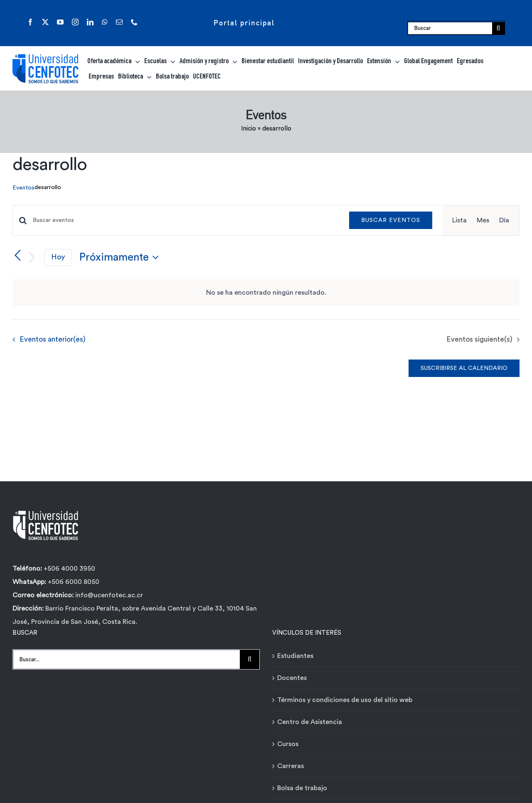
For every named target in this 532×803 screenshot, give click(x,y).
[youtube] (60, 22)
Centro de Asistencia (310, 722)
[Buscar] (450, 28)
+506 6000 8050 (73, 582)
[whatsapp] (105, 22)
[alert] (266, 293)
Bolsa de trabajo (302, 788)
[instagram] (75, 22)
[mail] (119, 22)
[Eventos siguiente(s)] (32, 257)
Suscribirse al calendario (464, 368)
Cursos (288, 744)
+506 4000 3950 (69, 569)
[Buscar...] (126, 659)
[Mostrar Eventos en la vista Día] (504, 220)
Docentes (292, 678)
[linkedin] (90, 22)
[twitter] (45, 22)
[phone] (134, 22)
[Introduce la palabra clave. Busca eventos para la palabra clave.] (186, 220)
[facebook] (30, 22)
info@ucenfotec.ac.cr (109, 595)
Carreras (291, 766)
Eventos (23, 188)
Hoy (58, 257)
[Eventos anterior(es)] (17, 256)
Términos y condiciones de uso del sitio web (345, 700)
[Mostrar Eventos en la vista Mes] (483, 220)
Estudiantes (295, 656)
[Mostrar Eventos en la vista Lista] (459, 220)
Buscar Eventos (391, 220)
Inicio (249, 129)
